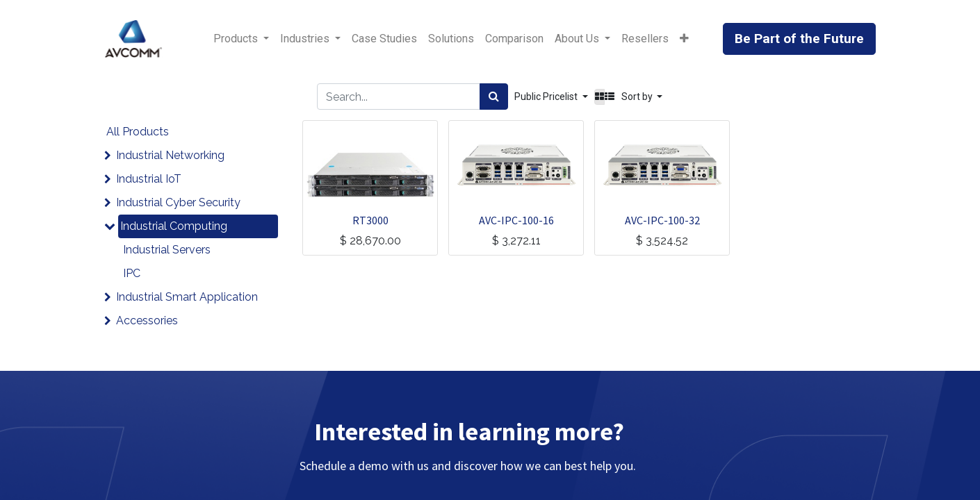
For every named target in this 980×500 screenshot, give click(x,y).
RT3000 (370, 220)
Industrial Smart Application (187, 297)
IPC (132, 273)
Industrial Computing (174, 226)
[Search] (494, 97)
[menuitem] (384, 39)
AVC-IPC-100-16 (516, 220)
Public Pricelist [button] (547, 97)
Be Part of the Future (799, 39)
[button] (684, 39)
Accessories (147, 320)
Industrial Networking (170, 155)
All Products (138, 132)
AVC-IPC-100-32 (662, 220)
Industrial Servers (167, 250)
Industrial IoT (149, 179)
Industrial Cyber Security (178, 202)
